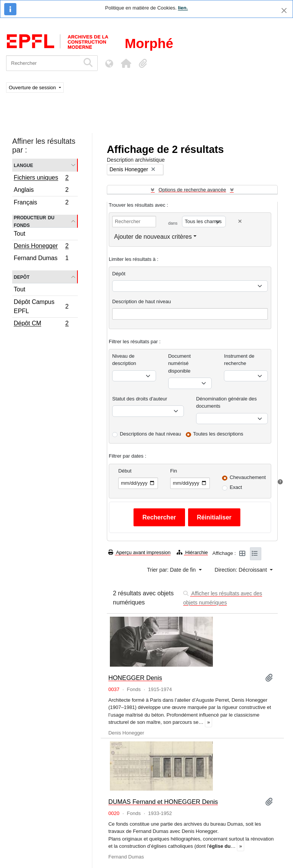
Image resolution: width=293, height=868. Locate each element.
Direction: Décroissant (242, 570)
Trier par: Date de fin (172, 570)
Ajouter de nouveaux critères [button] (153, 237)
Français (41, 203)
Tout (19, 234)
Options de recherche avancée (192, 190)
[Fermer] (284, 10)
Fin (174, 471)
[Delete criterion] (240, 221)
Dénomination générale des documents (226, 403)
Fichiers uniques (41, 178)
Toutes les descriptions (218, 434)
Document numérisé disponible (180, 363)
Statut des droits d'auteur (140, 399)
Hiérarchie (192, 552)
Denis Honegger (41, 247)
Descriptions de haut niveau (150, 434)
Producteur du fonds (34, 221)
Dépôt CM (41, 324)
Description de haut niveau (142, 301)
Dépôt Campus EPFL (41, 306)
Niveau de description (124, 360)
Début (125, 471)
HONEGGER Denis (135, 678)
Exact (236, 487)
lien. (183, 8)
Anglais (41, 191)
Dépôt (119, 274)
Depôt (22, 277)
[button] (126, 63)
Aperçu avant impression (139, 552)
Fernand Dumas (41, 259)
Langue (23, 165)
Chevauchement (248, 477)
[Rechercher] (43, 63)
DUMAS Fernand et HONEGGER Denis (163, 802)
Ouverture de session (33, 88)
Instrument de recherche (239, 360)
